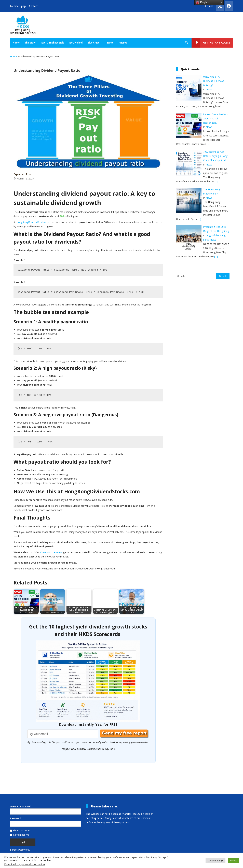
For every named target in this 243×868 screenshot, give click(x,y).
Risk (29, 174)
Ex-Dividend (76, 43)
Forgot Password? (20, 850)
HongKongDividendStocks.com (33, 222)
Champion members (51, 552)
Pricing (123, 43)
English (202, 3)
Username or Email (21, 807)
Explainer (19, 174)
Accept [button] (233, 861)
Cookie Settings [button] (215, 861)
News (110, 43)
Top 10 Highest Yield (52, 43)
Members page (18, 6)
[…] (223, 107)
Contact (33, 6)
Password (16, 818)
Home (16, 43)
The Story (30, 43)
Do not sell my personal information (24, 864)
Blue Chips (94, 43)
